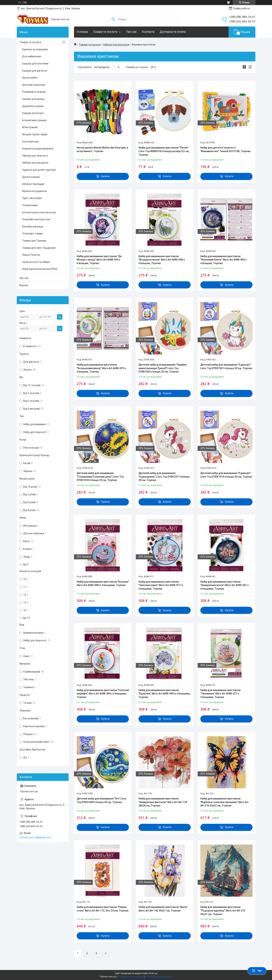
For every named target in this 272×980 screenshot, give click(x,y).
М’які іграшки (30, 127)
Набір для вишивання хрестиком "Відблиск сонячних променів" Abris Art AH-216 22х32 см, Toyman (224, 802)
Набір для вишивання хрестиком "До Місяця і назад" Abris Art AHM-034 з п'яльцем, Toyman (99, 260)
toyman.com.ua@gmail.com (35, 837)
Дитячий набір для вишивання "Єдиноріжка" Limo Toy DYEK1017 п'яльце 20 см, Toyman (164, 477)
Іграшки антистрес (33, 113)
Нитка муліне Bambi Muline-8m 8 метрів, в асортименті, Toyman (102, 149)
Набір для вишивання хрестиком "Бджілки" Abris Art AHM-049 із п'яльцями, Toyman (164, 694)
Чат (257, 971)
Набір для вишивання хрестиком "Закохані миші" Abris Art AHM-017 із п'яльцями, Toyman (161, 585)
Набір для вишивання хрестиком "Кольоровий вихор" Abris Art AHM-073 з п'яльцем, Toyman (101, 368)
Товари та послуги (105, 32)
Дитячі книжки (31, 177)
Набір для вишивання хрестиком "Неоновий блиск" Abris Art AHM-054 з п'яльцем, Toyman (223, 260)
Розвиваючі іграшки (34, 92)
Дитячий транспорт (34, 85)
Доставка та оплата (173, 32)
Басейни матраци (33, 227)
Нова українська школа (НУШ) (40, 269)
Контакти (148, 32)
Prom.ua (153, 973)
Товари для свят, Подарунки (39, 248)
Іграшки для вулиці (33, 99)
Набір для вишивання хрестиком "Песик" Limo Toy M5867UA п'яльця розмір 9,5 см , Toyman (164, 151)
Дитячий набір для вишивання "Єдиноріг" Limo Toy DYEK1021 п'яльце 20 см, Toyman (226, 366)
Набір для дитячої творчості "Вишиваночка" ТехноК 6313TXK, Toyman (225, 149)
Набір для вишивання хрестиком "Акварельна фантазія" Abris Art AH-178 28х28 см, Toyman (163, 802)
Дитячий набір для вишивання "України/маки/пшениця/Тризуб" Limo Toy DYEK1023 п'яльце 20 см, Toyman (163, 368)
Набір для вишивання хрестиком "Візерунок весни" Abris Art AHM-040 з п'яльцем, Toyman (162, 260)
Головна (82, 32)
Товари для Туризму (34, 241)
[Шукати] (113, 19)
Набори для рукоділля (116, 45)
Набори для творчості (35, 156)
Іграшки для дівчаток (35, 71)
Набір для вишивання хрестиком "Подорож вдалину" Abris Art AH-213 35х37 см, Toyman (223, 910)
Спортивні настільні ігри (36, 219)
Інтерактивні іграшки (34, 120)
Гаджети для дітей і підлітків (39, 170)
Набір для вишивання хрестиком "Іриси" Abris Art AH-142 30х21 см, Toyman (163, 909)
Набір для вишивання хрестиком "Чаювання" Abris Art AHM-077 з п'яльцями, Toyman (220, 694)
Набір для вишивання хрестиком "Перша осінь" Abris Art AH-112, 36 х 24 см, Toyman (103, 909)
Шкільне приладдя (33, 184)
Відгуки (24, 285)
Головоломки (30, 205)
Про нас (131, 32)
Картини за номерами (35, 49)
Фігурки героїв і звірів (35, 134)
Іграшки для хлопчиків (35, 64)
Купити (105, 176)
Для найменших (32, 56)
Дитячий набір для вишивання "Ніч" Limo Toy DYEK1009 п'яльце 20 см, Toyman (102, 800)
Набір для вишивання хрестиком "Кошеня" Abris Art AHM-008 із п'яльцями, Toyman (103, 583)
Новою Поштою (31, 255)
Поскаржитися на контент (130, 977)
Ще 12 (26, 618)
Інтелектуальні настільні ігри (39, 212)
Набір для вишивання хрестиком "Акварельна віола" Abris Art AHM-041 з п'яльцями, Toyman (224, 585)
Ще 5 (26, 564)
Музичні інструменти (34, 191)
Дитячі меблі (30, 78)
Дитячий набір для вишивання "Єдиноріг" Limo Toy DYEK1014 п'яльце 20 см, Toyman (226, 475)
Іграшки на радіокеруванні (38, 149)
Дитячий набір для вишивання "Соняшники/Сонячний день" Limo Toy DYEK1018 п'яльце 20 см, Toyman (100, 477)
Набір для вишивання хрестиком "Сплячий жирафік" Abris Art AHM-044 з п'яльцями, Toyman (103, 694)
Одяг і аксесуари (32, 198)
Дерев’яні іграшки (33, 106)
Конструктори (30, 142)
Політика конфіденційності (159, 977)
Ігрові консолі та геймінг (36, 262)
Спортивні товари (33, 234)
